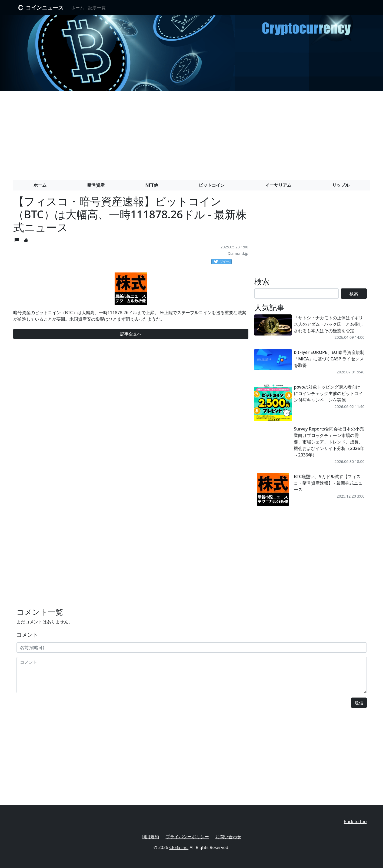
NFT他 (152, 185)
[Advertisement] (192, 133)
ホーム (78, 8)
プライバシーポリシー (187, 837)
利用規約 (150, 837)
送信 (359, 703)
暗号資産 (96, 185)
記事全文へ (131, 334)
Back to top (355, 821)
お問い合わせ (228, 837)
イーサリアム (278, 185)
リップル (341, 185)
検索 (354, 294)
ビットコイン (212, 185)
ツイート (223, 262)
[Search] (297, 294)
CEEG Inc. (179, 847)
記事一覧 (97, 8)
